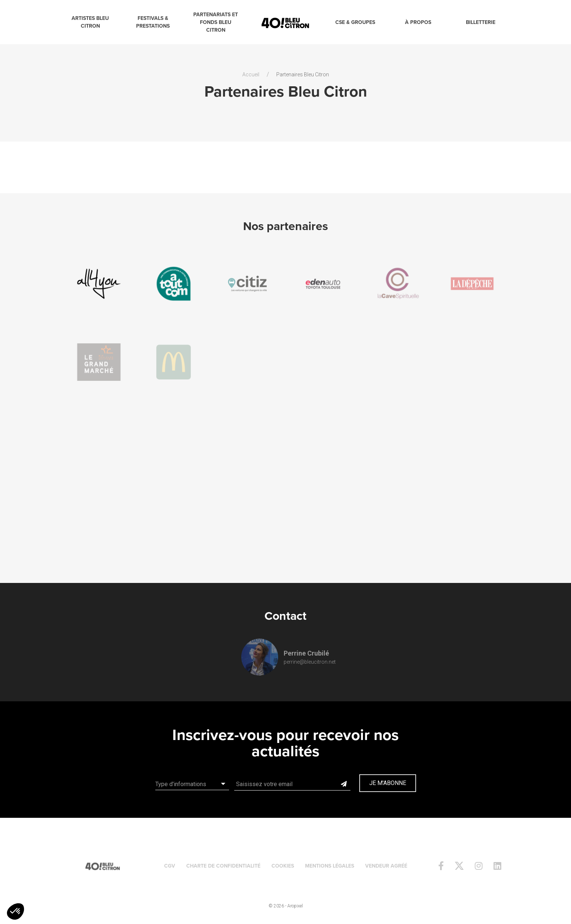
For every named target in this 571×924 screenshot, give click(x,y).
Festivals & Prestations (153, 22)
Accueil (251, 74)
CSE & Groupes (355, 22)
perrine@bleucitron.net (310, 662)
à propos (418, 22)
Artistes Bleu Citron (90, 22)
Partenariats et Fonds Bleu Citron (216, 22)
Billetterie (481, 22)
